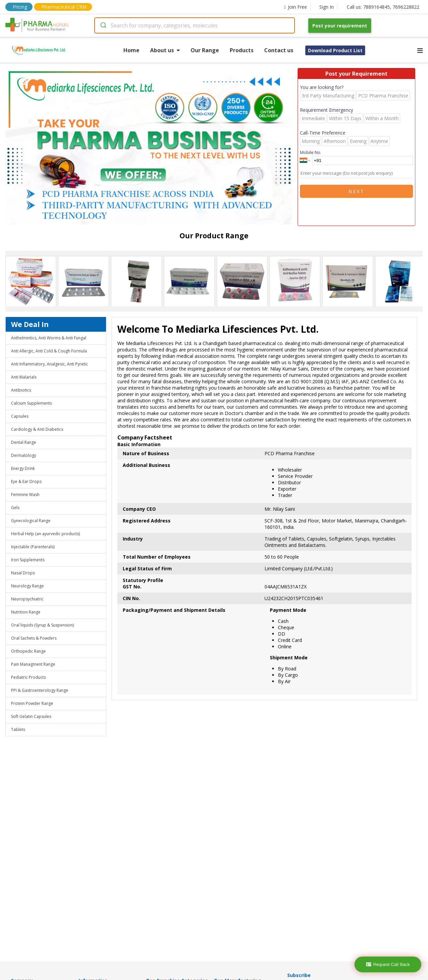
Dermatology (24, 455)
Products (242, 50)
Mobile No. (311, 152)
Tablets (18, 729)
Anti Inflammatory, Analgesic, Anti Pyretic (49, 364)
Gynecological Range (31, 521)
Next (356, 191)
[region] (151, 147)
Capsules (20, 416)
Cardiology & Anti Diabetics (37, 429)
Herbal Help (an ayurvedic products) (45, 534)
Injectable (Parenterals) (33, 547)
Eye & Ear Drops (26, 481)
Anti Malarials (24, 377)
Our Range (205, 50)
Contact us (279, 50)
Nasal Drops (23, 573)
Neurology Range (27, 586)
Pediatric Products (28, 677)
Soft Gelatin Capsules (31, 716)
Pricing (20, 7)
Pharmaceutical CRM (64, 7)
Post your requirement (340, 26)
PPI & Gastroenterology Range (40, 690)
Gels (15, 508)
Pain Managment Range (33, 664)
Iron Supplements (28, 560)
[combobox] (195, 25)
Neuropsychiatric (27, 599)
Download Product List (335, 50)
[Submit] (103, 25)
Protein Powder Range (32, 703)
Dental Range (24, 442)
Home (131, 50)
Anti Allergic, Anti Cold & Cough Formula (49, 351)
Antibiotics (21, 390)
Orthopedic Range (28, 651)
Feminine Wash (25, 495)
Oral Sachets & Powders (34, 638)
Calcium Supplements (31, 403)
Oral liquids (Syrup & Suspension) (42, 625)
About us (165, 50)
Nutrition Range (26, 612)
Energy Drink (23, 468)
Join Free (296, 7)
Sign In (327, 7)
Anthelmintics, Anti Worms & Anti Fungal (49, 338)
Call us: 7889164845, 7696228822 (383, 7)
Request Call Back (388, 964)
